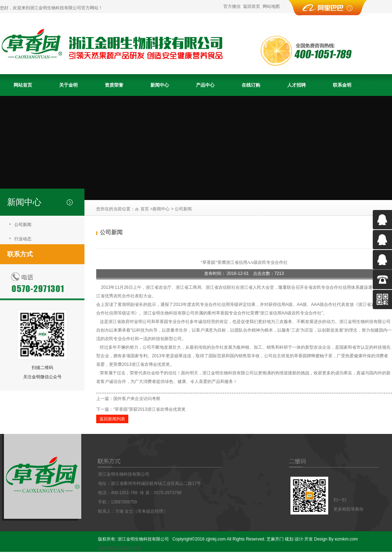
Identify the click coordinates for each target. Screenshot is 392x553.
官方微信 (232, 6)
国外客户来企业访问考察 (137, 399)
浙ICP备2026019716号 (120, 548)
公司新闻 (23, 225)
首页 (145, 209)
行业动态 (23, 239)
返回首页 (252, 6)
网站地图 (271, 6)
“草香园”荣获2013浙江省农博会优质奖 (149, 409)
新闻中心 (161, 209)
